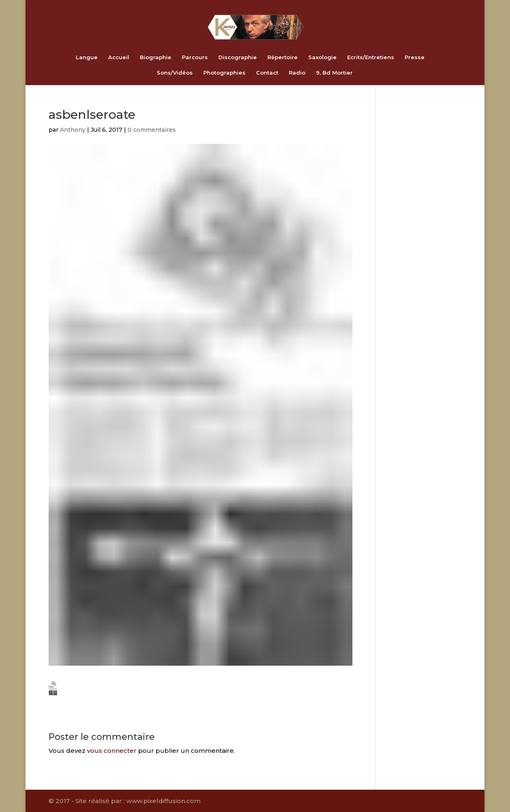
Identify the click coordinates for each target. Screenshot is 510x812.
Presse (415, 57)
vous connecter (112, 751)
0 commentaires (152, 130)
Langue (87, 57)
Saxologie (322, 57)
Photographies (224, 73)
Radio (297, 73)
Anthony (73, 130)
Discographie (238, 57)
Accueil (119, 57)
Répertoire (283, 57)
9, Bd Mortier (334, 73)
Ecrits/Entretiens (371, 57)
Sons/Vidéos (175, 73)
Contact (267, 73)
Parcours (195, 57)
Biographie (156, 57)
